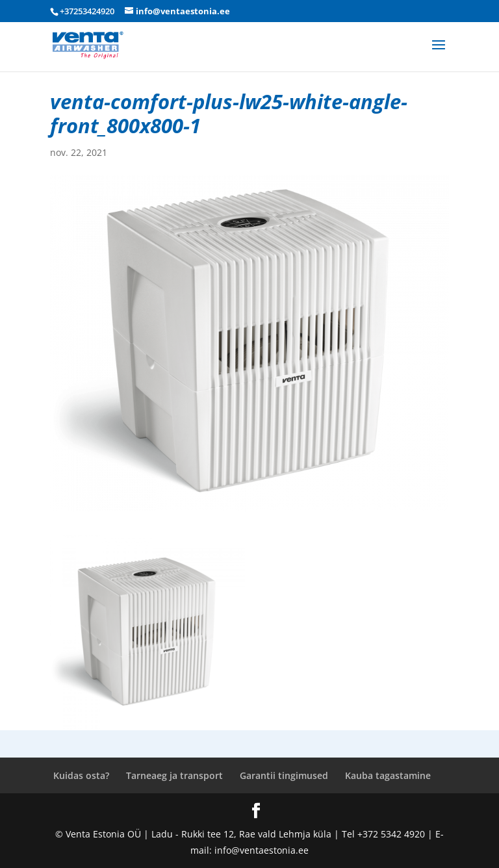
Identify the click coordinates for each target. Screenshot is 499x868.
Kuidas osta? (81, 775)
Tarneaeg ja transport (174, 775)
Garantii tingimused (284, 775)
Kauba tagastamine (388, 775)
